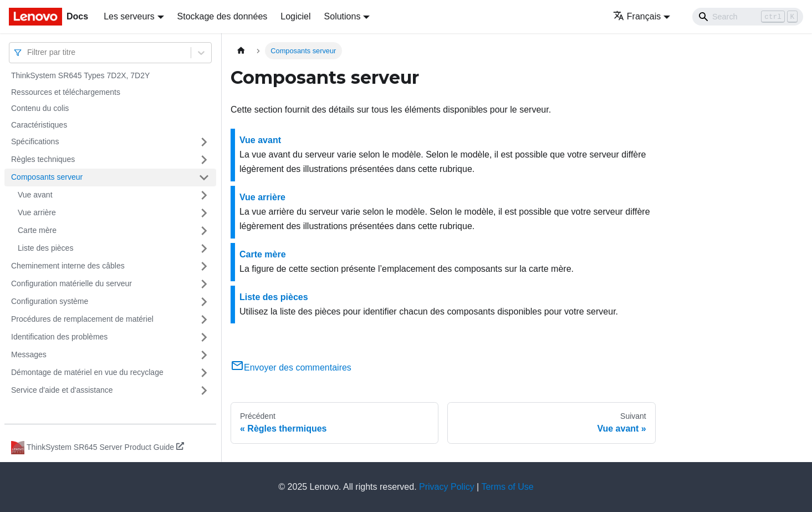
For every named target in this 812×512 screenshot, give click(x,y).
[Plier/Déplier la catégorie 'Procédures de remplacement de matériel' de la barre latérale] (204, 320)
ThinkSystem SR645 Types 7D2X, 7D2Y (80, 75)
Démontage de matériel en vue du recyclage (87, 372)
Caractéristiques (39, 125)
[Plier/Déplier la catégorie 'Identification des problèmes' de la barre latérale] (204, 337)
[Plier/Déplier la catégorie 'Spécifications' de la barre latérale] (204, 142)
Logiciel (295, 16)
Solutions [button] (343, 16)
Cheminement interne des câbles (68, 266)
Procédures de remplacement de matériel (82, 319)
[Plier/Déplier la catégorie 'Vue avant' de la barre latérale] (204, 195)
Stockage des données (223, 16)
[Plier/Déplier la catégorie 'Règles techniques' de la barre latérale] (204, 160)
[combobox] (28, 52)
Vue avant (35, 195)
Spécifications (35, 141)
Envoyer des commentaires (291, 367)
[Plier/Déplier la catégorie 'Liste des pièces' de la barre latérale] (204, 249)
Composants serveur (47, 177)
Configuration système (50, 301)
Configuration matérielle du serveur (72, 283)
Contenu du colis (40, 108)
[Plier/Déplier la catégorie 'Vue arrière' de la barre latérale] (204, 213)
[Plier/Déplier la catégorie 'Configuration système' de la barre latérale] (204, 302)
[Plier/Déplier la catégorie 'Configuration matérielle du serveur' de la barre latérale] (204, 284)
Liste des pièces (45, 248)
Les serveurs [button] (129, 16)
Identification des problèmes (59, 337)
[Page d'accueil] (241, 51)
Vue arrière (37, 212)
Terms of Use (507, 487)
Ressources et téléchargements (66, 92)
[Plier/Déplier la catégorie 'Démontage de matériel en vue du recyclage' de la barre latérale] (204, 373)
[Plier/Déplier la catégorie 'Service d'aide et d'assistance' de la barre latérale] (204, 391)
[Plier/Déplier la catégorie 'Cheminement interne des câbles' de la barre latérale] (204, 266)
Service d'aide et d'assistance (62, 390)
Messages (29, 354)
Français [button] (637, 16)
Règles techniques (43, 159)
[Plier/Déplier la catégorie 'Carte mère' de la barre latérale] (204, 231)
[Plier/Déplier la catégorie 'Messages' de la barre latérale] (204, 355)
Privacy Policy (447, 487)
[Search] (748, 17)
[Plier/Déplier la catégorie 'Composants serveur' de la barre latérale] (204, 178)
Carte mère (37, 230)
